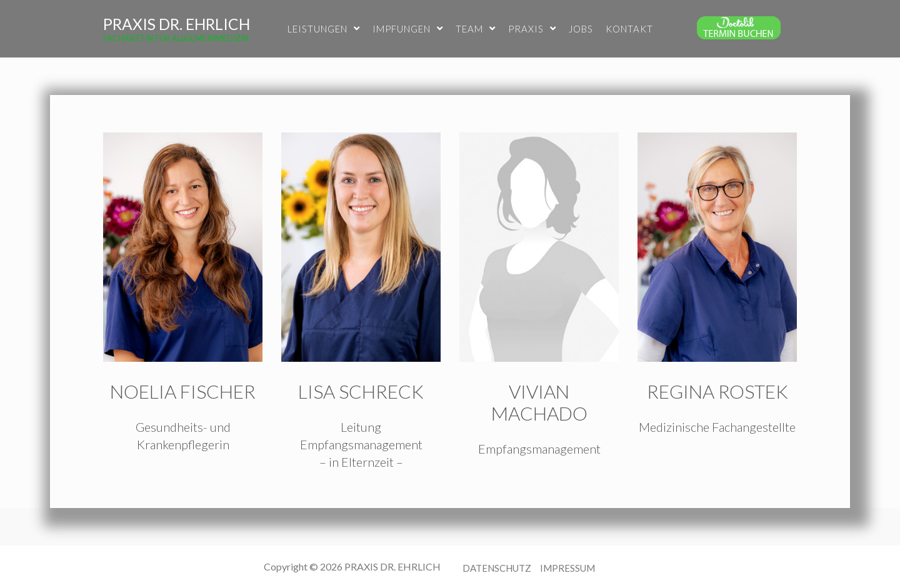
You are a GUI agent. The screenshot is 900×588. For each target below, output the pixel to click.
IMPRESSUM (567, 568)
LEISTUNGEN (324, 29)
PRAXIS (532, 29)
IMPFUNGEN (408, 29)
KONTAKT (629, 29)
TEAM (476, 29)
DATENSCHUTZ (497, 568)
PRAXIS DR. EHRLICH (177, 24)
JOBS (581, 29)
